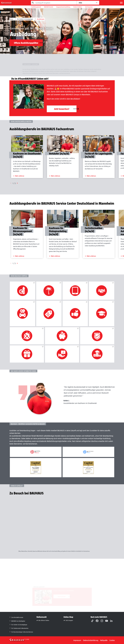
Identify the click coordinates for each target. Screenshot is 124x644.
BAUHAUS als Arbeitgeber (18, 621)
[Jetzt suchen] (33, 3)
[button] (28, 184)
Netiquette (104, 640)
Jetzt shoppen (69, 620)
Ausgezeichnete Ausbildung (63, 7)
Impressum (77, 640)
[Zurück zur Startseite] (17, 640)
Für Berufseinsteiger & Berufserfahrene (22, 632)
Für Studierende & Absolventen (20, 628)
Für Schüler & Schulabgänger (25, 19)
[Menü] (121, 3)
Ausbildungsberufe (36, 7)
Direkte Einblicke (78, 7)
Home (11, 19)
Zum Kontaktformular (17, 617)
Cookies (112, 640)
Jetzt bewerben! (65, 109)
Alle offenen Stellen (44, 620)
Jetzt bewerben (89, 7)
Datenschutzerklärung (91, 640)
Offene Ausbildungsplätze (28, 43)
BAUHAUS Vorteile (49, 7)
